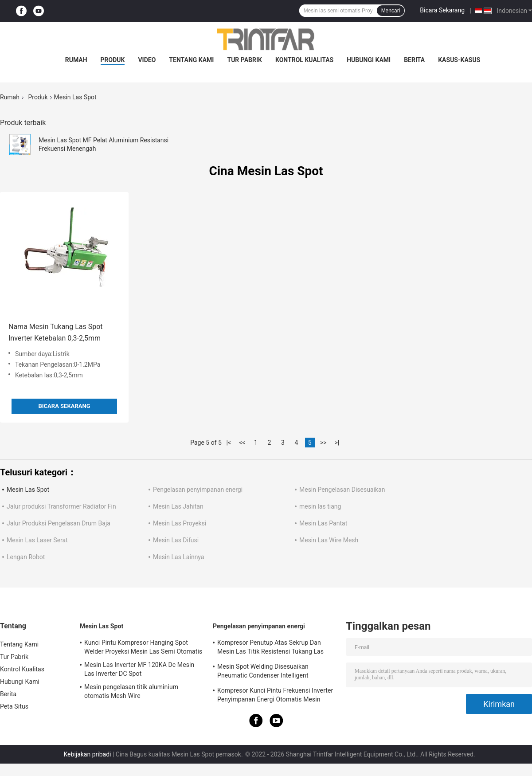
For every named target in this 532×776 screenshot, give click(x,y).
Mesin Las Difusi (176, 540)
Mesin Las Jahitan (178, 506)
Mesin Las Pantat (323, 523)
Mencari (391, 11)
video (147, 60)
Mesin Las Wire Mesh (329, 540)
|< (229, 443)
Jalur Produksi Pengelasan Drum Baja (59, 523)
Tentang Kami (191, 60)
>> (323, 443)
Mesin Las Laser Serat (37, 540)
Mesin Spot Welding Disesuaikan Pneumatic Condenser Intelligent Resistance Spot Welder (263, 672)
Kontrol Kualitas (304, 60)
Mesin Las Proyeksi (180, 523)
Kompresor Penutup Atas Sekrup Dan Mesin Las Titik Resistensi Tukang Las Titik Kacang (270, 648)
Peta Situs (14, 706)
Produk (113, 60)
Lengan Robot (26, 557)
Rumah (76, 60)
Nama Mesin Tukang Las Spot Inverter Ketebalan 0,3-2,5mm (56, 332)
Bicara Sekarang (442, 10)
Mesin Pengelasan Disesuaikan (342, 490)
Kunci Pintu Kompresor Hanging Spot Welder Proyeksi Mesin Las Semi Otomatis (143, 647)
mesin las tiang (320, 506)
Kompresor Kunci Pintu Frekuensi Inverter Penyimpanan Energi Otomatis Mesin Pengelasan (275, 696)
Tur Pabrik (244, 60)
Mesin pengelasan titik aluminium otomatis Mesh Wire (131, 691)
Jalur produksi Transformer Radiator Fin (61, 506)
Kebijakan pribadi (87, 754)
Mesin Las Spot (28, 490)
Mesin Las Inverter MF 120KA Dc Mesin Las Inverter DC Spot (139, 669)
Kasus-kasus (459, 60)
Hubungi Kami (369, 60)
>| (337, 443)
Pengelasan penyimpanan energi (198, 490)
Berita (414, 60)
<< (242, 443)
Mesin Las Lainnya (179, 557)
